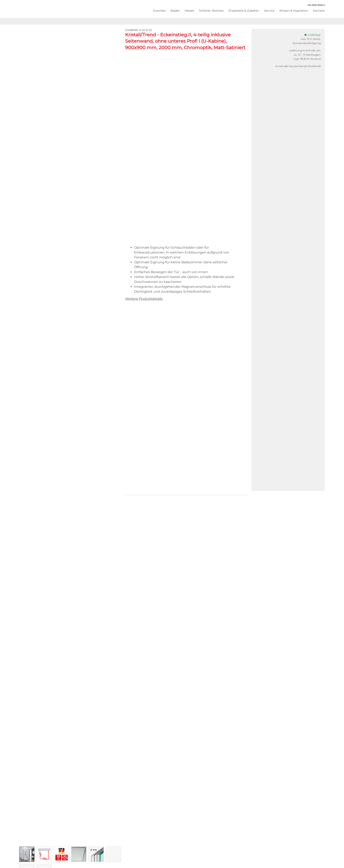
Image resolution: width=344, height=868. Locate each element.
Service (269, 11)
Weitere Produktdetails (144, 299)
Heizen (189, 11)
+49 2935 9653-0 (314, 5)
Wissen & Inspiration (294, 11)
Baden (175, 11)
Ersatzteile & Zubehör (244, 11)
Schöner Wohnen (211, 11)
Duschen (159, 11)
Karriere (319, 11)
